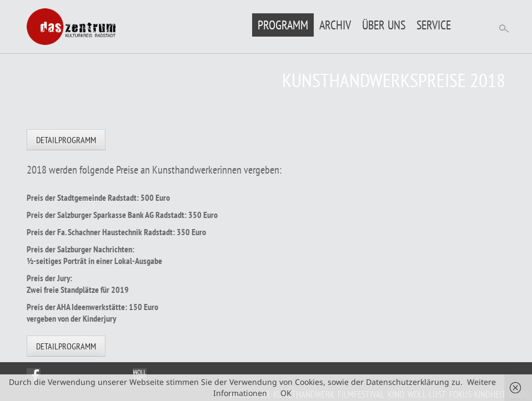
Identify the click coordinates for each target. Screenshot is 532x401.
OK (286, 393)
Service (434, 25)
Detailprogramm (66, 140)
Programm (283, 25)
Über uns (384, 25)
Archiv (335, 25)
